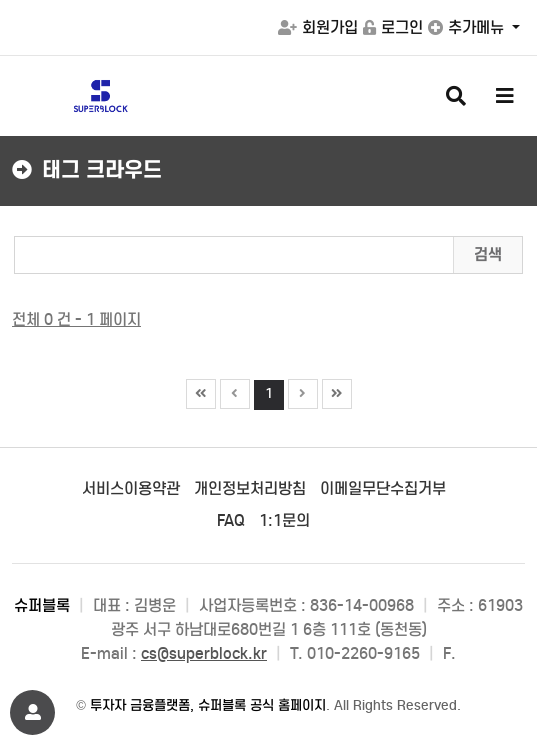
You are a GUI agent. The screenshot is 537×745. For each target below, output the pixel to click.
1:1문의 (284, 520)
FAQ (231, 520)
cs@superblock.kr (204, 653)
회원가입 (318, 27)
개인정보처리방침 (250, 488)
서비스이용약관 (131, 488)
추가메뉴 (468, 27)
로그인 (393, 27)
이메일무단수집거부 (383, 488)
